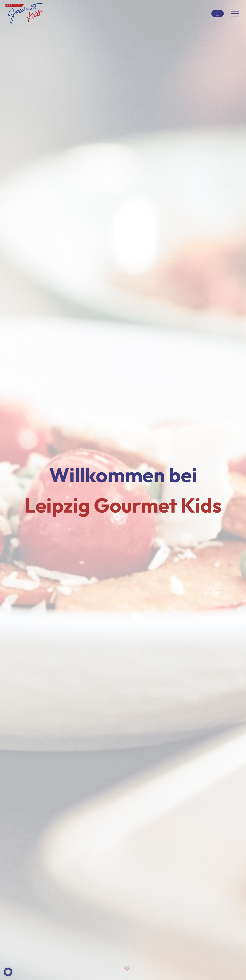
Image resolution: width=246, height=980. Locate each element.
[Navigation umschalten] (235, 14)
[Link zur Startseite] (24, 14)
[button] (8, 972)
